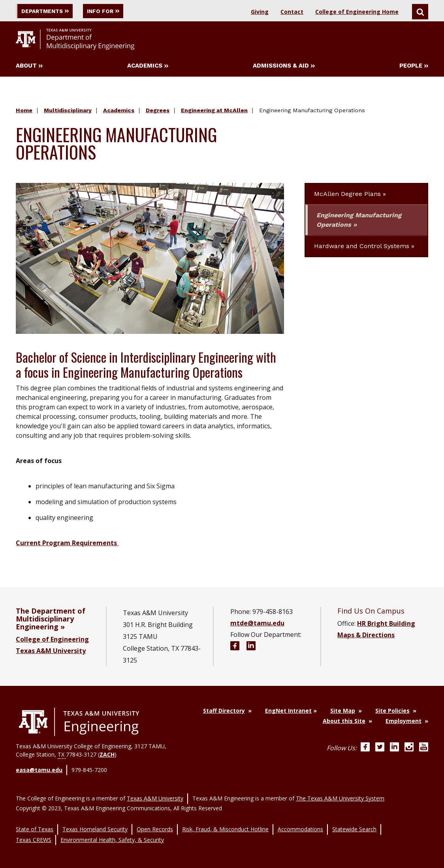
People (414, 67)
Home (24, 112)
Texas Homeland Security (95, 824)
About (29, 67)
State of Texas (35, 824)
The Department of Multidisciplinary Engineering (51, 620)
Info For (118, 11)
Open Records (155, 824)
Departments (49, 11)
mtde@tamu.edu (257, 624)
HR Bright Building (386, 625)
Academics (148, 67)
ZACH (107, 756)
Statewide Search (354, 824)
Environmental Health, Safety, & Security (112, 832)
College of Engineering (52, 640)
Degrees (158, 112)
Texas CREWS (34, 832)
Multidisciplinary (68, 112)
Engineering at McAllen (214, 112)
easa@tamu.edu (39, 770)
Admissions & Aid (284, 67)
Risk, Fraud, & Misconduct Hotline (225, 824)
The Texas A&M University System (340, 796)
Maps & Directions (366, 636)
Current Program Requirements (67, 544)
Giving (260, 12)
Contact (292, 12)
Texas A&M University (51, 652)
